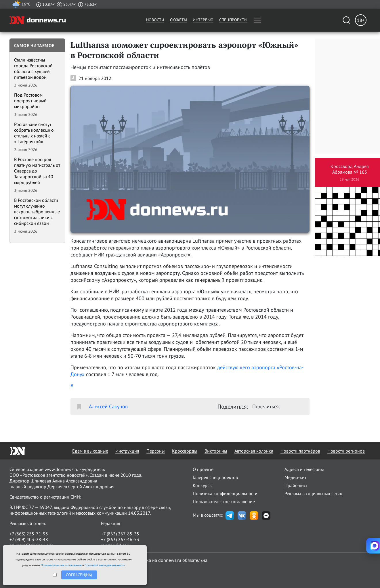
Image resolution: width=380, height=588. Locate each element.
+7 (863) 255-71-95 (29, 534)
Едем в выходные (90, 451)
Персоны (156, 451)
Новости (155, 20)
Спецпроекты (233, 20)
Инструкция (127, 451)
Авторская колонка (254, 451)
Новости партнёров (300, 451)
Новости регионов (346, 451)
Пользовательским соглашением (61, 565)
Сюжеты (178, 20)
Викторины (216, 451)
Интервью (203, 20)
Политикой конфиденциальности (105, 565)
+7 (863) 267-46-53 (120, 539)
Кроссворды (185, 451)
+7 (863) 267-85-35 (120, 534)
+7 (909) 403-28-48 (29, 539)
